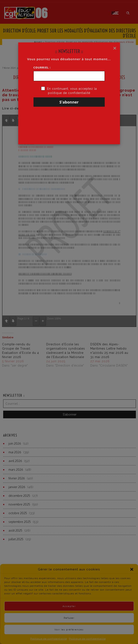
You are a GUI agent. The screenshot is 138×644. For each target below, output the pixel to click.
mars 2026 (16, 470)
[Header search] (128, 13)
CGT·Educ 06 (27, 68)
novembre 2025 (19, 504)
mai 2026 (15, 452)
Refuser (69, 626)
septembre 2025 (20, 522)
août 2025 (15, 530)
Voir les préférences (69, 637)
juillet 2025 (16, 539)
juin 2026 (15, 443)
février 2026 (17, 478)
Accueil (38, 42)
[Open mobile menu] (116, 13)
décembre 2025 (19, 496)
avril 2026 (15, 461)
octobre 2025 (18, 513)
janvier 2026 (17, 487)
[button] (132, 577)
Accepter (69, 614)
